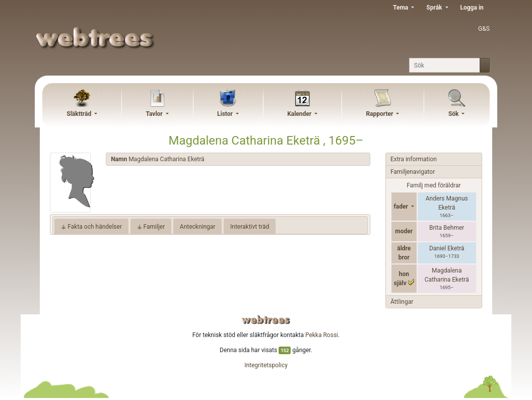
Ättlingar (402, 302)
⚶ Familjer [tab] (151, 227)
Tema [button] (401, 8)
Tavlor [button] (155, 114)
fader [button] (402, 207)
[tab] (238, 159)
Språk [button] (435, 8)
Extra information (414, 159)
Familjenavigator (413, 172)
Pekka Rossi (322, 335)
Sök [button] (454, 114)
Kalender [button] (300, 114)
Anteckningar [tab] (198, 227)
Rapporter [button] (380, 114)
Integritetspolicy (266, 365)
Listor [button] (226, 114)
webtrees (266, 320)
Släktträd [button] (80, 114)
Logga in (472, 8)
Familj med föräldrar (434, 185)
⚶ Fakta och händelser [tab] (91, 227)
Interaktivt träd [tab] (250, 227)
